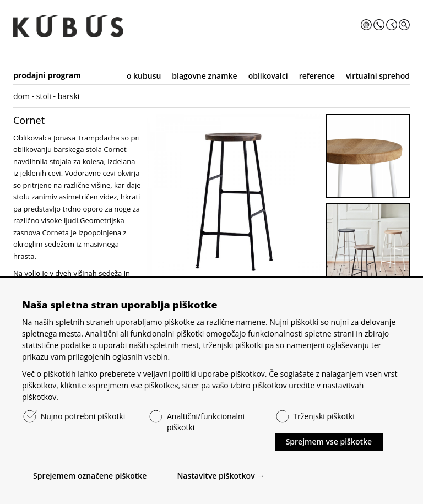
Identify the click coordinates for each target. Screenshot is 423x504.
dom (21, 96)
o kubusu (144, 76)
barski (69, 96)
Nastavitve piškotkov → (221, 476)
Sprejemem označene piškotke (90, 476)
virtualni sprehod (378, 76)
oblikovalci (268, 76)
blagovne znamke (204, 76)
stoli (44, 96)
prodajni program (47, 75)
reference (317, 76)
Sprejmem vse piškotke (329, 441)
